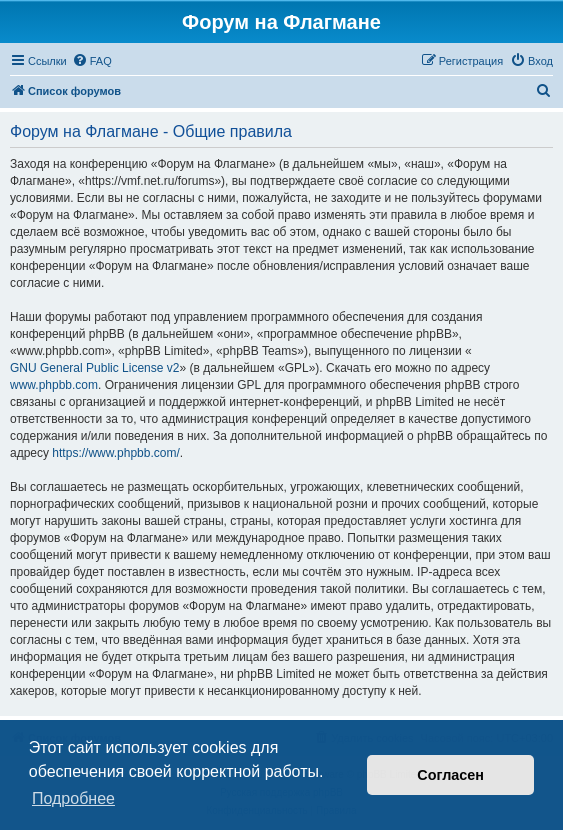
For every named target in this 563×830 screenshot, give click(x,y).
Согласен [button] (450, 775)
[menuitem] (92, 61)
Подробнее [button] (73, 798)
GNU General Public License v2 (94, 368)
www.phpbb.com (54, 385)
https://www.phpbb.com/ (115, 453)
